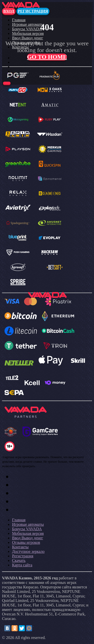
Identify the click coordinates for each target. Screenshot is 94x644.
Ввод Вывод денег (28, 38)
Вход (9, 11)
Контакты (20, 547)
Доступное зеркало (28, 551)
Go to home (47, 57)
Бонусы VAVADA (27, 29)
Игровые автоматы (28, 24)
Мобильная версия (28, 33)
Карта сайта (22, 565)
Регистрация (33, 11)
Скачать (19, 560)
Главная (19, 20)
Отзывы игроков (26, 542)
